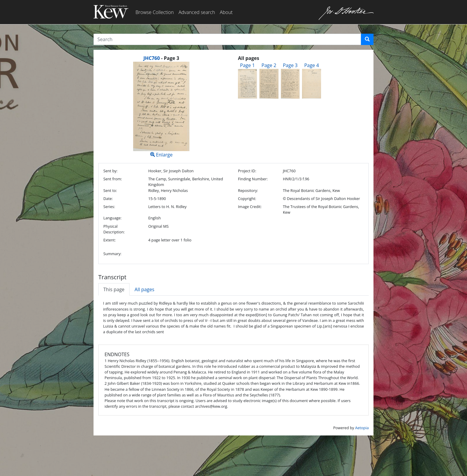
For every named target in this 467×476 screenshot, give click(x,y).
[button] (367, 39)
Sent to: (110, 190)
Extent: (109, 240)
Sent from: (113, 179)
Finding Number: (253, 179)
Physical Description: (114, 229)
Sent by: (110, 171)
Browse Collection (155, 12)
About (226, 12)
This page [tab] (114, 289)
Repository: (248, 190)
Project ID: (247, 171)
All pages (144, 289)
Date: (108, 199)
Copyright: (247, 199)
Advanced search (197, 12)
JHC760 (151, 58)
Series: (109, 207)
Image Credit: (250, 207)
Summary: (112, 254)
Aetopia (362, 428)
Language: (112, 218)
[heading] (161, 58)
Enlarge (161, 110)
